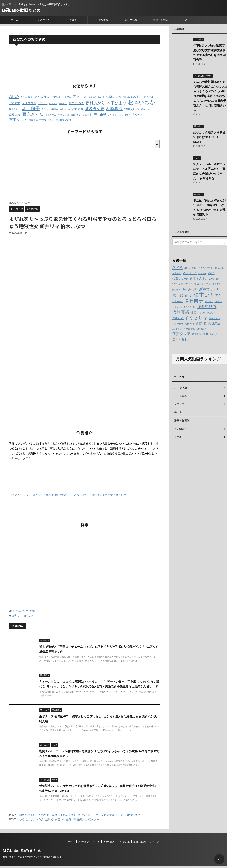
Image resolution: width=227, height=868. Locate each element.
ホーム (15, 20)
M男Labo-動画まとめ (21, 10)
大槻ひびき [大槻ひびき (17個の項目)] (29, 103)
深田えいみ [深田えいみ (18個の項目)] (132, 109)
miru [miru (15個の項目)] (31, 97)
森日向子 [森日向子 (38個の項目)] (31, 108)
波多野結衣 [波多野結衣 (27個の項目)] (95, 109)
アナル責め (102, 20)
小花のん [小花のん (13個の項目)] (43, 103)
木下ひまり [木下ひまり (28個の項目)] (117, 103)
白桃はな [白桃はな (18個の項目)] (15, 115)
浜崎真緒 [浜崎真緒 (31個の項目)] (114, 109)
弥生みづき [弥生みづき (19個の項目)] (76, 103)
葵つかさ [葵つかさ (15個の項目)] (138, 115)
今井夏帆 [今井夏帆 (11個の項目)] (92, 97)
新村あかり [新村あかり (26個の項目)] (95, 103)
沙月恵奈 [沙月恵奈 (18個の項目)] (78, 109)
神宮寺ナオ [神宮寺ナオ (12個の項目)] (64, 115)
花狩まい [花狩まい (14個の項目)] (113, 115)
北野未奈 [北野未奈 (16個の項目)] (15, 103)
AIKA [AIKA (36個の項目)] (14, 96)
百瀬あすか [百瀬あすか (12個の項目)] (51, 115)
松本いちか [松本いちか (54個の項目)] (142, 102)
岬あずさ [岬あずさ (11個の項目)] (63, 103)
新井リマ (17, 616)
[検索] (157, 144)
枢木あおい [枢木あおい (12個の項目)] (15, 109)
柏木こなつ (29, 616)
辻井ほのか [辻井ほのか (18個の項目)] (47, 120)
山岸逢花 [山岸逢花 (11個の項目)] (53, 103)
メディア (190, 20)
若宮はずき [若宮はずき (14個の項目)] (125, 115)
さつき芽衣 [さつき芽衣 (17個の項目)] (42, 97)
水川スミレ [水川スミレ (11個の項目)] (65, 109)
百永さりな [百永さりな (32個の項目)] (33, 114)
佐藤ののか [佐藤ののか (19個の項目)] (114, 97)
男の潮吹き (44, 20)
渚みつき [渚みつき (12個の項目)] (145, 109)
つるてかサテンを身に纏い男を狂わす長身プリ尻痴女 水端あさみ (59, 819)
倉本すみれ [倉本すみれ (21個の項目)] (132, 97)
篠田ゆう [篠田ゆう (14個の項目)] (76, 115)
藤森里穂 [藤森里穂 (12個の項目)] (33, 120)
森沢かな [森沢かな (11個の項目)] (46, 109)
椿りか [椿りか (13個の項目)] (55, 109)
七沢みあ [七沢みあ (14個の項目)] (56, 97)
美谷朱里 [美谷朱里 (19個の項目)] (100, 115)
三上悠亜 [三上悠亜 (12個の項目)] (67, 97)
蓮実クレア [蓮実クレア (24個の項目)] (18, 120)
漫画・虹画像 (161, 20)
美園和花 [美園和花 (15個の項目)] (87, 115)
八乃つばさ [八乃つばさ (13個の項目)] (147, 97)
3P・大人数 (131, 20)
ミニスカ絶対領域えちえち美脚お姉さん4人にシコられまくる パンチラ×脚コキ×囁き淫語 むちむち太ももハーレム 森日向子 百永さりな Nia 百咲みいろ (210, 96)
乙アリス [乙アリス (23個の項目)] (80, 97)
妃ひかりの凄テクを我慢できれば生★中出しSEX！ (209, 137)
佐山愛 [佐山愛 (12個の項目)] (101, 97)
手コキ (73, 20)
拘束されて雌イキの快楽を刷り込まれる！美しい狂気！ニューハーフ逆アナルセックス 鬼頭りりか (80, 815)
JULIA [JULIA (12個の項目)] (24, 97)
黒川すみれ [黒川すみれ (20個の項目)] (63, 120)
